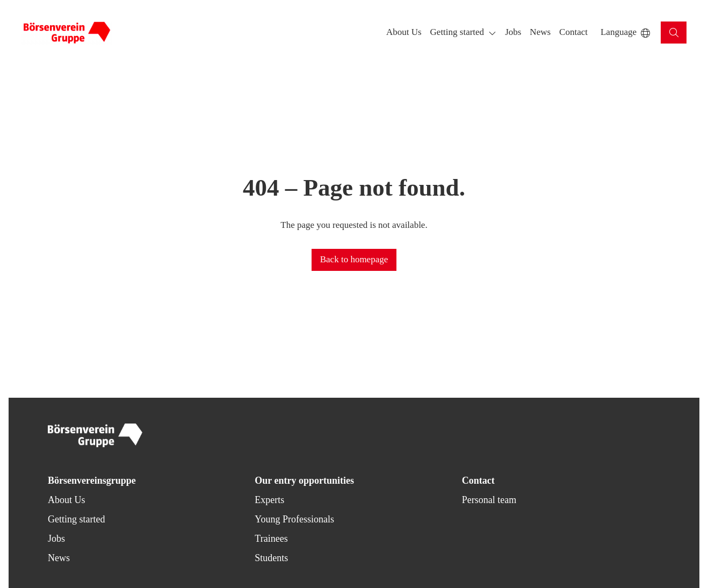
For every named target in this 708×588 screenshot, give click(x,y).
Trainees (271, 539)
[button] (404, 33)
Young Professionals (294, 519)
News (59, 558)
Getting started (76, 519)
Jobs (56, 539)
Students (271, 558)
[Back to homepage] (67, 33)
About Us (67, 500)
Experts (269, 500)
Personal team (489, 500)
